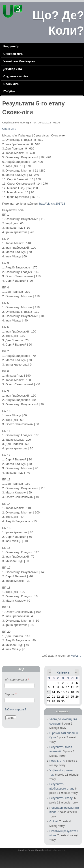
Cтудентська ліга (16, 76)
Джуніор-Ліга (13, 69)
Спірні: (54, 821)
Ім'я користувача (17, 679)
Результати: (57, 761)
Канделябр (11, 46)
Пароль (11, 694)
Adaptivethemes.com (56, 850)
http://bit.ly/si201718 (52, 204)
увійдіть (76, 656)
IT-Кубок (9, 91)
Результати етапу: (61, 798)
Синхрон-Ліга (13, 54)
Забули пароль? (15, 709)
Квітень (63, 672)
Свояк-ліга (11, 84)
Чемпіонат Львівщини (19, 61)
